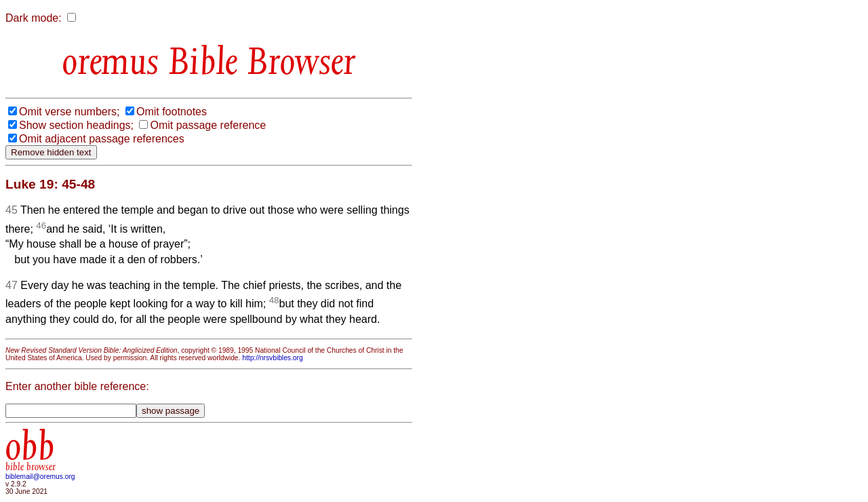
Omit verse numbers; (69, 112)
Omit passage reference (208, 125)
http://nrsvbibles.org (272, 358)
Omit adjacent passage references (102, 139)
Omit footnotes (172, 112)
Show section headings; (76, 125)
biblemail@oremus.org (40, 477)
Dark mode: (34, 18)
